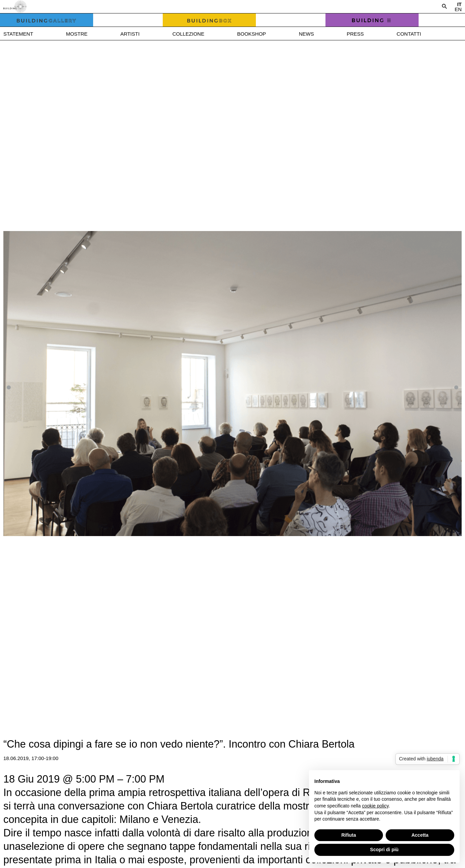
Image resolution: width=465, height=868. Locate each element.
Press (355, 34)
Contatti (409, 34)
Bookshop (251, 34)
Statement (18, 34)
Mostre (77, 34)
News (306, 34)
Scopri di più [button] (384, 850)
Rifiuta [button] (349, 835)
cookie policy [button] (375, 806)
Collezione (188, 34)
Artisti (130, 34)
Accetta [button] (420, 835)
